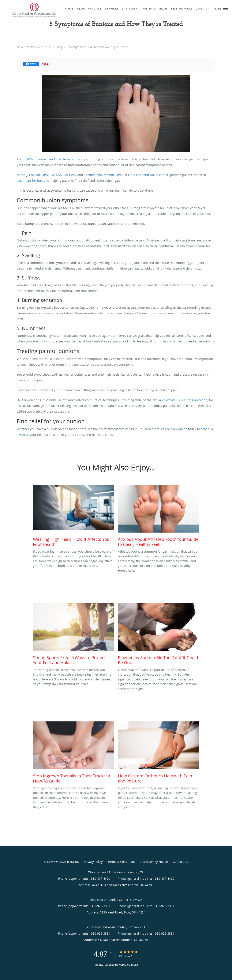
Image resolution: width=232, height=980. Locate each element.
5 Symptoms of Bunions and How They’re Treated (98, 47)
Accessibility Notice (154, 862)
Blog (60, 47)
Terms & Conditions (122, 862)
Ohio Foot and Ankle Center (34, 47)
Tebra (134, 965)
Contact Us (180, 862)
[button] (225, 8)
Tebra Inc (72, 862)
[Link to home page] (29, 10)
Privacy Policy (93, 862)
